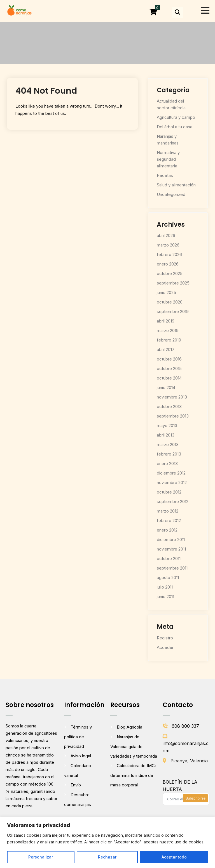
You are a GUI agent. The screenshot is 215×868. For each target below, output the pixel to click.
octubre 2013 (169, 406)
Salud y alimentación (176, 185)
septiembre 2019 (173, 311)
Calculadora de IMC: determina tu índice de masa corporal (133, 775)
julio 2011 (165, 587)
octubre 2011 (169, 558)
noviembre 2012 (172, 482)
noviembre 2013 (172, 397)
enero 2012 (167, 530)
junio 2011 (165, 597)
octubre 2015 (169, 368)
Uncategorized (171, 194)
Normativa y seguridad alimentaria (168, 159)
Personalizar (41, 857)
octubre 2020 (170, 302)
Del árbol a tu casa (175, 127)
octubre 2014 (169, 378)
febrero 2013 (169, 454)
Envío (76, 785)
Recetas (165, 175)
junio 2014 (166, 387)
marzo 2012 (168, 511)
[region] (107, 842)
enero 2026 (168, 264)
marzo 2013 (168, 444)
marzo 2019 (168, 330)
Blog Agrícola (129, 727)
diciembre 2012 (171, 473)
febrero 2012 (169, 520)
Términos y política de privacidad (78, 737)
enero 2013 (167, 463)
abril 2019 (166, 321)
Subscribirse (195, 798)
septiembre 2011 (172, 568)
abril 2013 (166, 435)
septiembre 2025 (173, 283)
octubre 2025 (170, 273)
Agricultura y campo (176, 117)
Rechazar (107, 857)
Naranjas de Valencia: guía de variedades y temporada (134, 746)
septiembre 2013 (173, 416)
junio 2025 (166, 292)
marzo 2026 (168, 245)
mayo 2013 (167, 425)
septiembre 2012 (173, 501)
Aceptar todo (174, 857)
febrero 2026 (169, 254)
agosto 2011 (168, 578)
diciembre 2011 (171, 539)
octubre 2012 (169, 492)
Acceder (165, 647)
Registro (165, 638)
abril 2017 (166, 349)
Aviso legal (81, 756)
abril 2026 (166, 235)
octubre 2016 (169, 359)
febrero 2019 (169, 340)
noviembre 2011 (171, 549)
